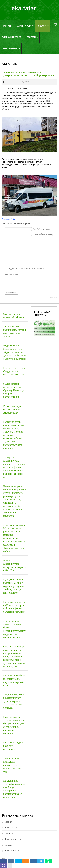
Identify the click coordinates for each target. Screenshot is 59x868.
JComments (54, 297)
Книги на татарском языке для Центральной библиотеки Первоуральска (28, 74)
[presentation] (29, 283)
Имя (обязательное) (42, 229)
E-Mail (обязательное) (43, 234)
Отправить (11, 293)
